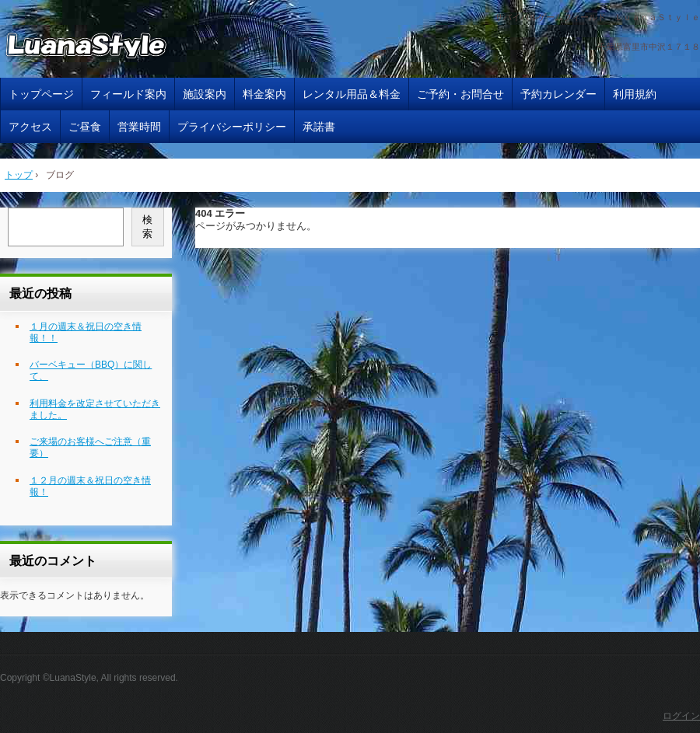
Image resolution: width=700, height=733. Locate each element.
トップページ (41, 94)
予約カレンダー (558, 94)
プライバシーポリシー (232, 127)
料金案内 (264, 94)
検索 (147, 227)
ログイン (681, 716)
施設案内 (205, 94)
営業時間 (139, 127)
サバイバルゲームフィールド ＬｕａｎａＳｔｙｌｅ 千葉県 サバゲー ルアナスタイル (105, 47)
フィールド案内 (128, 94)
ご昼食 (85, 127)
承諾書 (319, 127)
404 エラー (220, 213)
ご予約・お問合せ (460, 94)
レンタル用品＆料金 (352, 94)
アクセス (30, 127)
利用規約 (635, 94)
